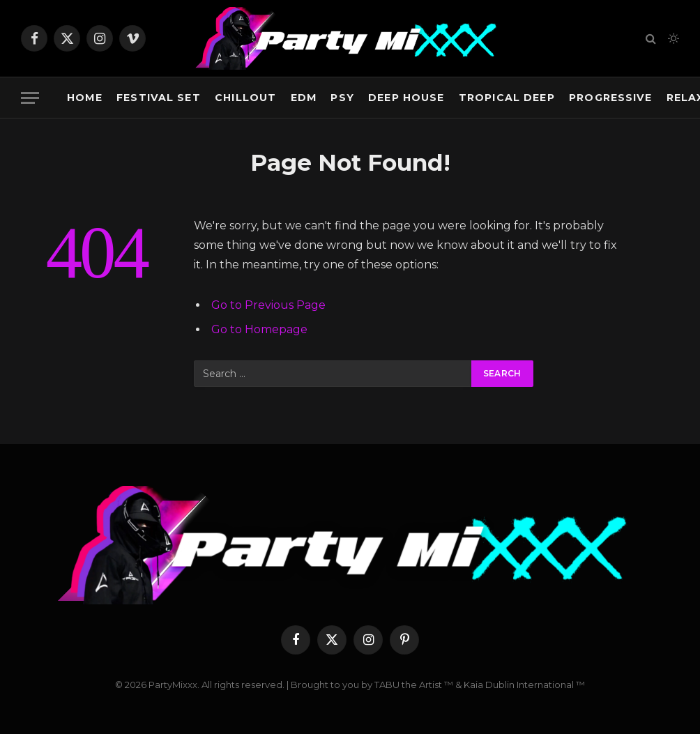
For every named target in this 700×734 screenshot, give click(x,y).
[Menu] (30, 98)
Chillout (245, 98)
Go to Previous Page (268, 305)
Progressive (611, 98)
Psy (342, 98)
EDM (304, 98)
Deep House (406, 98)
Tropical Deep (507, 98)
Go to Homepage (259, 329)
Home (85, 98)
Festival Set (159, 98)
